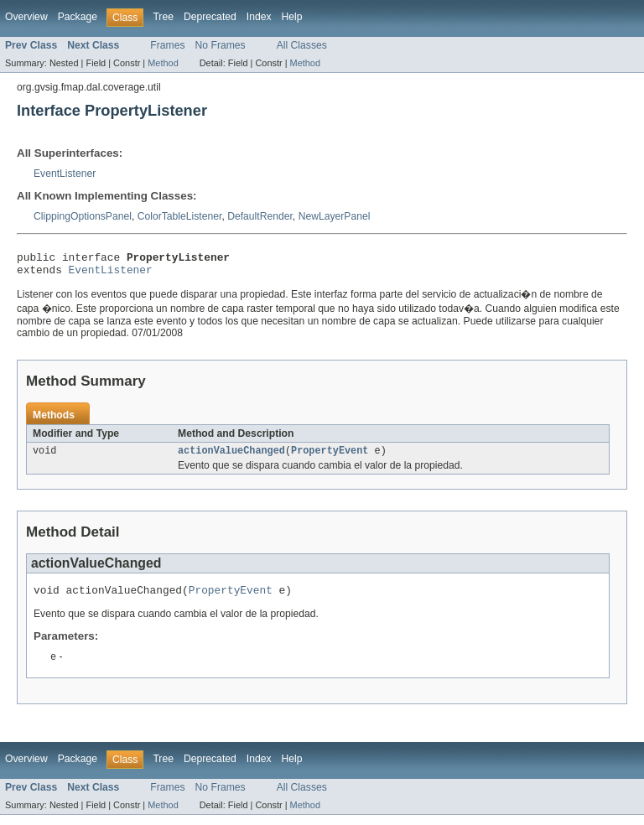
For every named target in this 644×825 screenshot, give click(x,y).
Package (78, 17)
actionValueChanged (231, 457)
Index (259, 17)
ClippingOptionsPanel (83, 216)
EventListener (65, 174)
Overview (26, 17)
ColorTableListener (180, 216)
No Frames (221, 45)
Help (292, 17)
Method (163, 63)
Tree (163, 17)
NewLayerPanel (335, 216)
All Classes (302, 45)
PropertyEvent (330, 457)
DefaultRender (260, 216)
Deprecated (210, 17)
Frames (167, 45)
